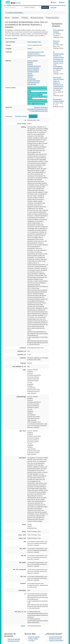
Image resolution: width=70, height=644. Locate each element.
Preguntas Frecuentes (55, 639)
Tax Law (30, 73)
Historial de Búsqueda (14, 639)
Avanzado (54, 7)
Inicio (54, 2)
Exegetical (30, 75)
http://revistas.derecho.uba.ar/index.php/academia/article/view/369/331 (37, 89)
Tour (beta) (31, 640)
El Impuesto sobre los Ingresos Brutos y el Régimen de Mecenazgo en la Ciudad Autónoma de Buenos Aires (58, 83)
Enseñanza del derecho (34, 66)
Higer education (32, 84)
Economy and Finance (34, 81)
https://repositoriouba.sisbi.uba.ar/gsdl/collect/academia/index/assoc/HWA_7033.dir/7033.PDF (37, 102)
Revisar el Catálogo (34, 637)
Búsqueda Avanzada (13, 641)
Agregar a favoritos (38, 18)
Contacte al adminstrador (56, 640)
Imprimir (16, 18)
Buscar (45, 7)
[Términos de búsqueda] (13, 7)
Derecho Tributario (33, 61)
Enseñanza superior (33, 72)
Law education (31, 79)
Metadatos (33, 116)
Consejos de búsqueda (55, 637)
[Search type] (32, 7)
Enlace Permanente (53, 18)
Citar (8, 18)
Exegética (30, 63)
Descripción (9, 116)
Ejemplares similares (21, 116)
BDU (7, 3)
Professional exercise (33, 82)
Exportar (25, 18)
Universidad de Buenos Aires (39, 111)
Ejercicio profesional (33, 70)
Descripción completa (11, 38)
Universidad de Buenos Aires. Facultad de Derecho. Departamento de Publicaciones (36, 54)
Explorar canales (33, 639)
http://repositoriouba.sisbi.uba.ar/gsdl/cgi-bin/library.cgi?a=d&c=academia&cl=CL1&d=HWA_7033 (37, 96)
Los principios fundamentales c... (15, 13)
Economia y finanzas (33, 68)
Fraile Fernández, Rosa (34, 42)
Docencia (30, 64)
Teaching (30, 77)
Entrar (62, 2)
